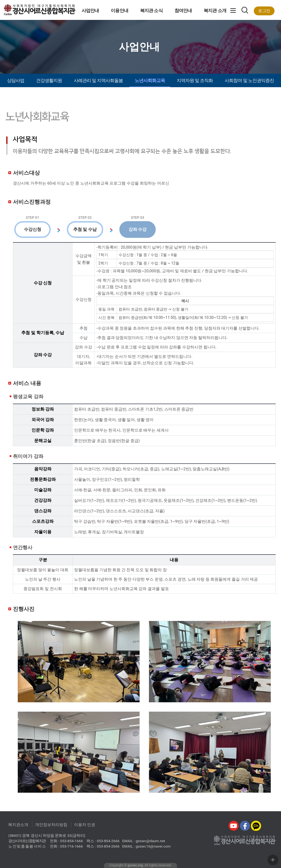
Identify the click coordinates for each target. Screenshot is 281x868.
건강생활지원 (49, 80)
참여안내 (183, 10)
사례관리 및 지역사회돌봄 (98, 80)
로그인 (264, 11)
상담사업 (16, 80)
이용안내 (119, 10)
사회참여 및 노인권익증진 (249, 80)
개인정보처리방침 (51, 825)
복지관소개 (18, 825)
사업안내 (90, 10)
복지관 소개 (215, 10)
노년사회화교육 (150, 80)
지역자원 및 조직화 (195, 80)
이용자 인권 (85, 825)
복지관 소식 (151, 10)
